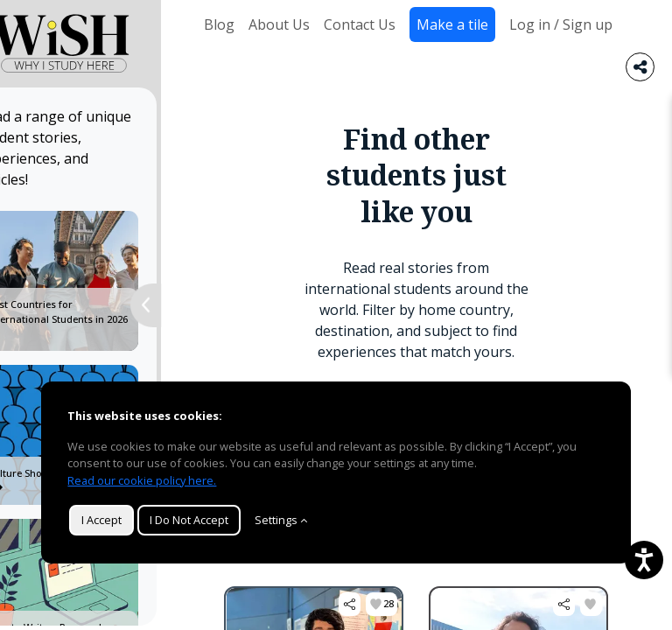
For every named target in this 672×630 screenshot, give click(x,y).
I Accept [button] (101, 520)
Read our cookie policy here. (142, 480)
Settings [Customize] (281, 520)
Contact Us (360, 24)
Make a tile (452, 24)
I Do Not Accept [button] (189, 520)
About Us (279, 24)
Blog (219, 24)
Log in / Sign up (561, 24)
